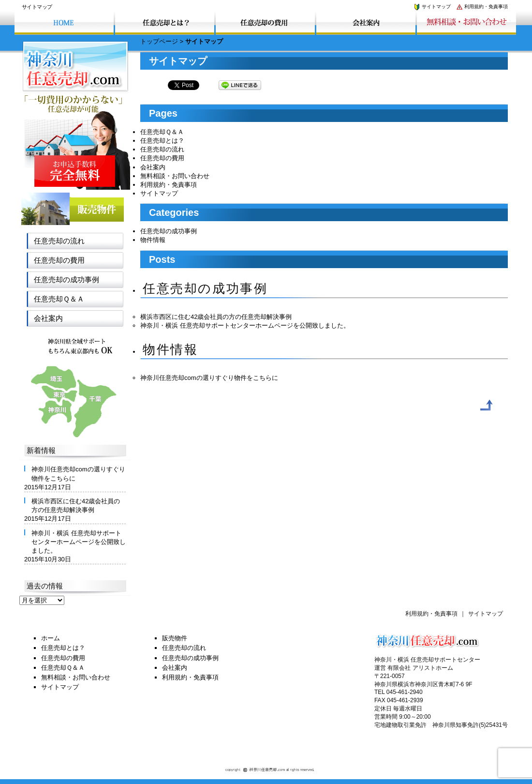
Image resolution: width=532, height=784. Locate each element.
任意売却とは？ (162, 141)
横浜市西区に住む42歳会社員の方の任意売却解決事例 (216, 317)
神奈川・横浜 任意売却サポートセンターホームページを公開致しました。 (245, 325)
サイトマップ (432, 7)
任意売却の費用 (162, 158)
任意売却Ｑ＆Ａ (162, 132)
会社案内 (153, 167)
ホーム (51, 638)
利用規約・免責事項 (482, 7)
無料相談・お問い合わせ (175, 176)
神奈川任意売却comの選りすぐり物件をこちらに (209, 378)
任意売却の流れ (162, 149)
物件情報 (153, 240)
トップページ (159, 41)
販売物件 (175, 638)
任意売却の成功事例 (169, 231)
